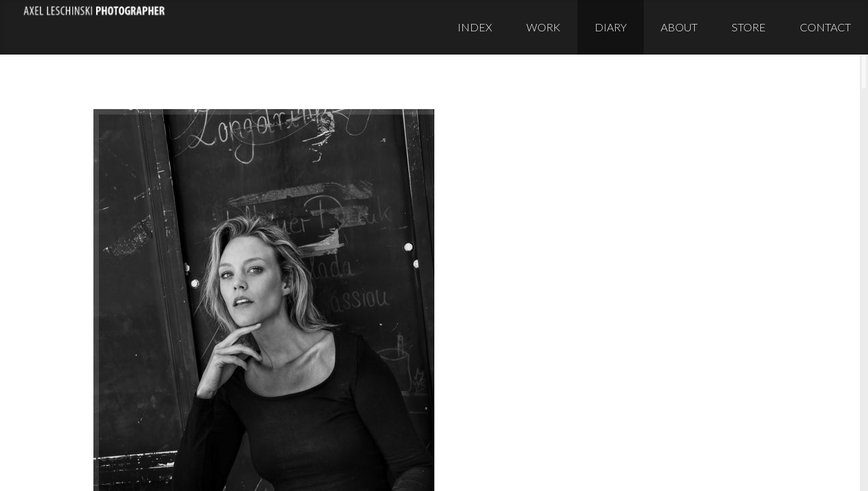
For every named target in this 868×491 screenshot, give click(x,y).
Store (749, 27)
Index (475, 27)
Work (543, 27)
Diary (611, 27)
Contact (825, 27)
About (679, 27)
